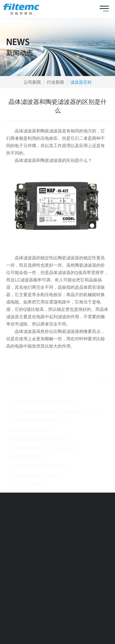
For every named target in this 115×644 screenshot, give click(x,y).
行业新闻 (56, 82)
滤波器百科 (81, 82)
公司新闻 (32, 82)
